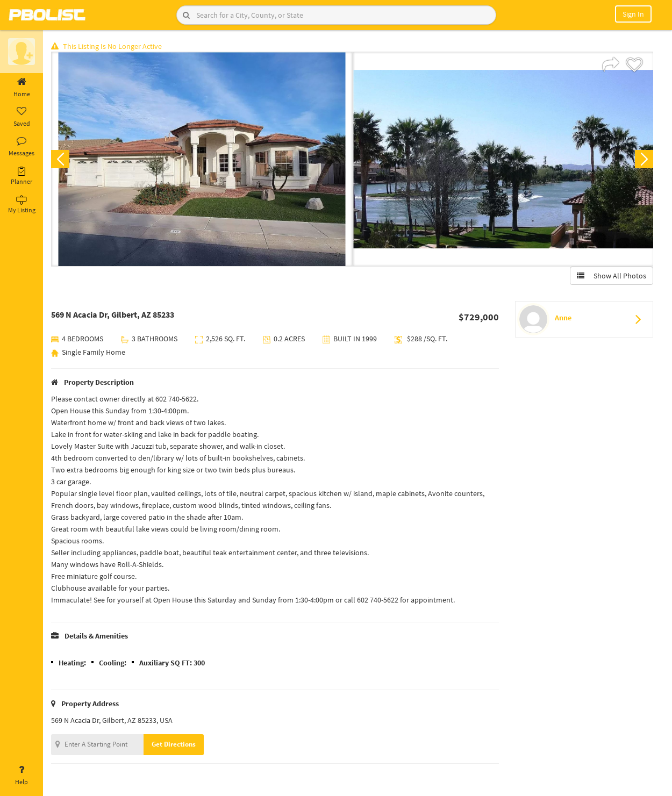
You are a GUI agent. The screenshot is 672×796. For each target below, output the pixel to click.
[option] (202, 159)
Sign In (633, 14)
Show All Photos (612, 276)
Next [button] (644, 159)
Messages (22, 147)
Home (22, 88)
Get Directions (174, 744)
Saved (22, 117)
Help (22, 776)
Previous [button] (60, 159)
